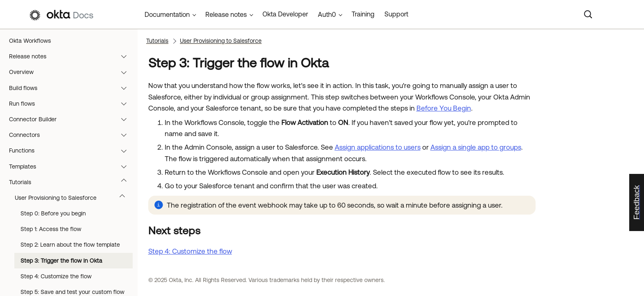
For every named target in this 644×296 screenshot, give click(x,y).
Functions (72, 150)
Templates (72, 166)
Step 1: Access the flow (51, 229)
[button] (126, 56)
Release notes (72, 56)
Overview (72, 72)
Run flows (72, 104)
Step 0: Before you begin (53, 213)
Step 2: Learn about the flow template (70, 245)
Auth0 (327, 14)
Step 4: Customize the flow (56, 276)
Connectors (72, 135)
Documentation (167, 14)
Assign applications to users (378, 147)
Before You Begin (444, 108)
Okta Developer (285, 14)
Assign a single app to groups (476, 147)
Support (396, 14)
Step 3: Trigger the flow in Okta (61, 261)
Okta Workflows (30, 41)
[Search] (588, 14)
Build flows (72, 88)
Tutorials (72, 182)
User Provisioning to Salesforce (74, 198)
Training (363, 14)
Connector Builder (72, 119)
